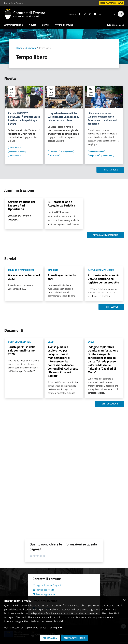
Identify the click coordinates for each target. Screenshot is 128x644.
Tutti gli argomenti (115, 25)
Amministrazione (13, 25)
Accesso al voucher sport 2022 (24, 277)
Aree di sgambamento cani (62, 277)
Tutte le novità (110, 170)
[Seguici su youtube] (93, 14)
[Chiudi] (124, 600)
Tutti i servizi (111, 307)
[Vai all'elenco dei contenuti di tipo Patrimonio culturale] (17, 152)
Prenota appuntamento (45, 594)
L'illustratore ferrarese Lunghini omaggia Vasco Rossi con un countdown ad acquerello (102, 118)
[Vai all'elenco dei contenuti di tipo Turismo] (54, 152)
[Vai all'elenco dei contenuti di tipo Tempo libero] (14, 156)
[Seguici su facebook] (78, 14)
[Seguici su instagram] (83, 14)
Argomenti (31, 48)
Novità (32, 25)
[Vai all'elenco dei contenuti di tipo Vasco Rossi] (14, 148)
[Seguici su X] (88, 14)
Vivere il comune (64, 25)
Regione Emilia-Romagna (14, 3)
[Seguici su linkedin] (98, 14)
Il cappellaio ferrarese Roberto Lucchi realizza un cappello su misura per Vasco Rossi (64, 117)
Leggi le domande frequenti (47, 585)
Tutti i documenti (109, 404)
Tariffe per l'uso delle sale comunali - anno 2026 (22, 350)
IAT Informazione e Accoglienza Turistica (61, 204)
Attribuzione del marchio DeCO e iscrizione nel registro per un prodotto (104, 279)
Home (19, 48)
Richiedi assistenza (43, 590)
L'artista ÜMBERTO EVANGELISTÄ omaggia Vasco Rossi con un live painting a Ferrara (24, 119)
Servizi (46, 25)
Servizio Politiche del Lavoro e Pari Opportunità (22, 205)
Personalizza (50, 638)
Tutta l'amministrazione (105, 235)
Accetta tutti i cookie (74, 638)
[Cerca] (121, 14)
